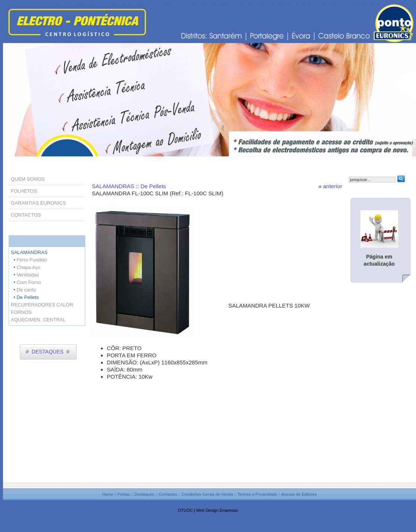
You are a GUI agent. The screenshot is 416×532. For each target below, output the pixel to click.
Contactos (168, 494)
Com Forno (29, 282)
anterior (333, 186)
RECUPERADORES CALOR (42, 305)
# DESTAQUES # (47, 352)
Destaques (144, 494)
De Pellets (153, 186)
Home (107, 494)
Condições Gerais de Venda (207, 494)
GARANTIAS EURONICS (38, 203)
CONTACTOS (26, 215)
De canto (26, 290)
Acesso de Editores (299, 494)
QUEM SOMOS (28, 179)
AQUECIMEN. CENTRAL (38, 320)
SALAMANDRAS (114, 186)
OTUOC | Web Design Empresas (208, 510)
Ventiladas (28, 275)
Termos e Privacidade (257, 494)
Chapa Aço (28, 267)
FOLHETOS (24, 191)
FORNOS (21, 312)
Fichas (124, 494)
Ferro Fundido (32, 260)
